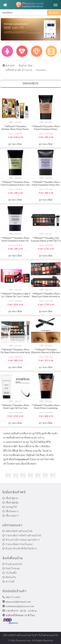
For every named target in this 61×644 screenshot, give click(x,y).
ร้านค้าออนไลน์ (12, 564)
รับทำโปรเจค (11, 569)
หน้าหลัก (9, 66)
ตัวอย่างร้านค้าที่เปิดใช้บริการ (20, 549)
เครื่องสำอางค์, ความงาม (19, 70)
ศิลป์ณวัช (9, 577)
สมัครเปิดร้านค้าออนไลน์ (17, 531)
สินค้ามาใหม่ (26, 66)
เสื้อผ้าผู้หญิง (11, 503)
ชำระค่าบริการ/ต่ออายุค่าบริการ (21, 540)
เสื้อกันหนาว (10, 511)
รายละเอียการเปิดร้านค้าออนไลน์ (22, 535)
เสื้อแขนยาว (10, 516)
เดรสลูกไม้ (10, 507)
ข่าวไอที (8, 582)
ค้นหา (54, 13)
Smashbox (41, 70)
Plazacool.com (23, 640)
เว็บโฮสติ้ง (9, 573)
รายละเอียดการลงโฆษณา (18, 544)
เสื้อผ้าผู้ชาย (10, 498)
